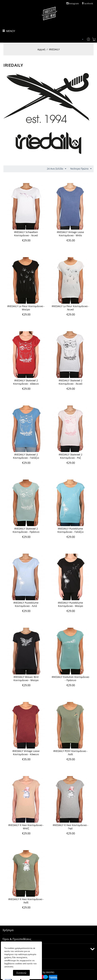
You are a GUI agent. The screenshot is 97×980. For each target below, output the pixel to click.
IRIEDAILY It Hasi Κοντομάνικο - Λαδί (26, 901)
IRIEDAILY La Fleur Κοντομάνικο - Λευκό (70, 308)
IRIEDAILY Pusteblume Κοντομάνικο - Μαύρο (70, 604)
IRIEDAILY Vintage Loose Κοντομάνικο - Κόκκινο (26, 753)
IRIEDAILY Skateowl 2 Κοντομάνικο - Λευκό (70, 382)
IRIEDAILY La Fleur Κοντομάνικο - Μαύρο (26, 308)
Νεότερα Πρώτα (81, 169)
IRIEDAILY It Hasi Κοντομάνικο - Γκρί (70, 827)
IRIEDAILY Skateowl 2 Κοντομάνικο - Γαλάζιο (26, 456)
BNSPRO (50, 972)
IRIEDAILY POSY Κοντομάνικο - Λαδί (70, 753)
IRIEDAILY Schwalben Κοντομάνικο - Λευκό (26, 234)
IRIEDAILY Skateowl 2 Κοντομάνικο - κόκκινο (26, 382)
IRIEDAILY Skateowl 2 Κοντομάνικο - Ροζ (70, 456)
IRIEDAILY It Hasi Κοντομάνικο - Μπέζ (26, 827)
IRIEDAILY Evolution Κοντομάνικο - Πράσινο (70, 679)
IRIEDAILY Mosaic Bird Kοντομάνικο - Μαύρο (26, 679)
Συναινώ (21, 973)
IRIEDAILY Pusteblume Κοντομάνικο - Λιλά (26, 604)
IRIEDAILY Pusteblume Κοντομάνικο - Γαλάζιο (70, 530)
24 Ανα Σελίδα (57, 169)
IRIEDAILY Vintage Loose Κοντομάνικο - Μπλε (70, 234)
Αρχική (41, 49)
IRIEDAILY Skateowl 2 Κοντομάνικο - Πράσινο (26, 530)
